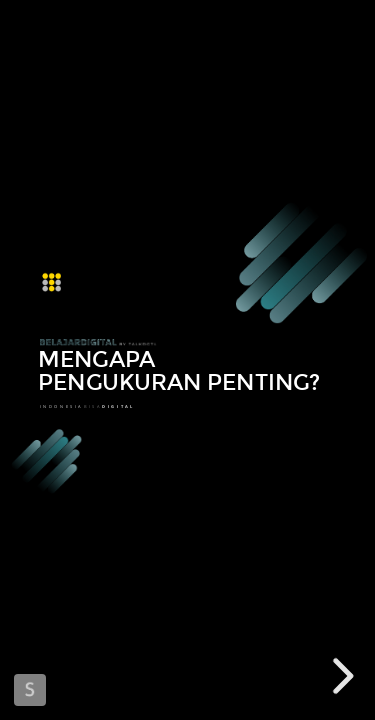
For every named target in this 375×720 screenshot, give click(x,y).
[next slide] (340, 676)
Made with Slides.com (30, 690)
